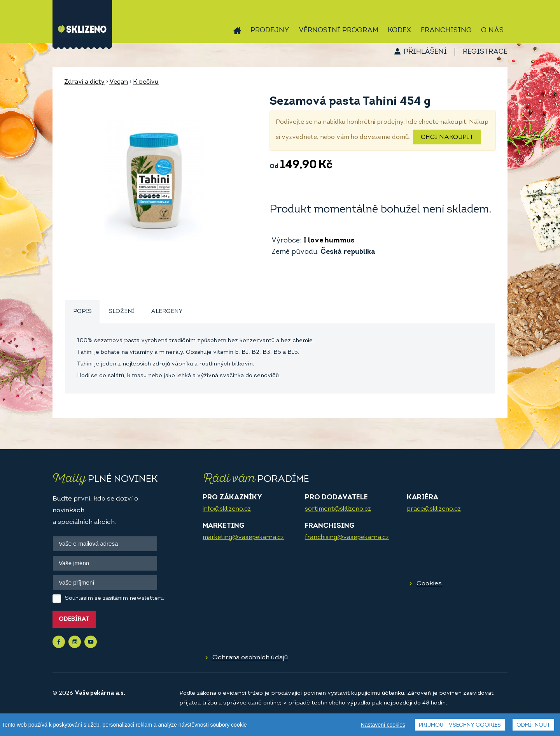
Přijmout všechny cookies (460, 725)
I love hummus (329, 241)
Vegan (119, 82)
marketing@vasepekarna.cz (243, 538)
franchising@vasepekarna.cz (347, 538)
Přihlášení (425, 52)
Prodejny (270, 31)
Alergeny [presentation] (167, 312)
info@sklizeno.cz (227, 509)
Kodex (400, 31)
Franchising (446, 31)
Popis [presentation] (82, 312)
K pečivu (146, 82)
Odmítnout (533, 725)
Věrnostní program (339, 31)
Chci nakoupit (447, 137)
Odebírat (74, 619)
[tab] (82, 312)
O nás (492, 31)
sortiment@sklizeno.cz (338, 509)
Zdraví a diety (84, 82)
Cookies (429, 584)
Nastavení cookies (383, 725)
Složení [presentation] (121, 312)
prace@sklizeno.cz (434, 509)
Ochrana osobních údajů (250, 658)
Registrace (485, 52)
